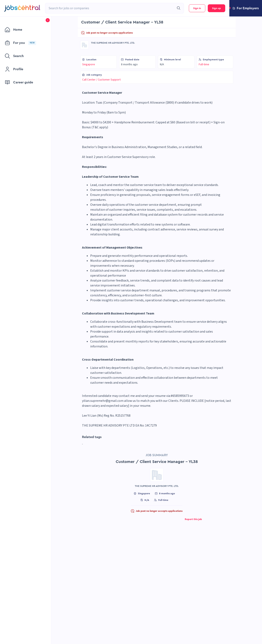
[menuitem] (24, 30)
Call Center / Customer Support (101, 80)
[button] (246, 8)
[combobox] (110, 8)
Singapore (89, 64)
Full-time (204, 64)
